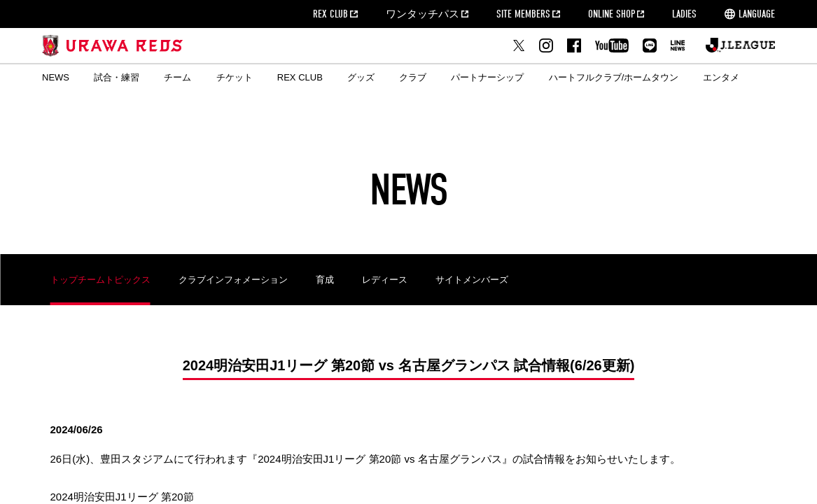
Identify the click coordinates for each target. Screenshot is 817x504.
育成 (325, 280)
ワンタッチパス (423, 14)
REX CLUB (330, 14)
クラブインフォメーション (233, 280)
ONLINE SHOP (612, 14)
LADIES (684, 14)
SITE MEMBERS (523, 14)
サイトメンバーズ (472, 280)
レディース (385, 280)
